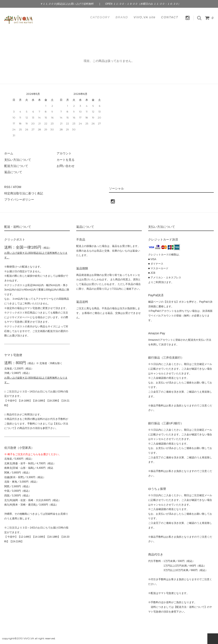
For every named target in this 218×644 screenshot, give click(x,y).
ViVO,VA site (145, 17)
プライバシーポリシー (19, 199)
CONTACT (170, 17)
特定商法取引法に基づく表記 (24, 193)
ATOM (17, 187)
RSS (7, 187)
